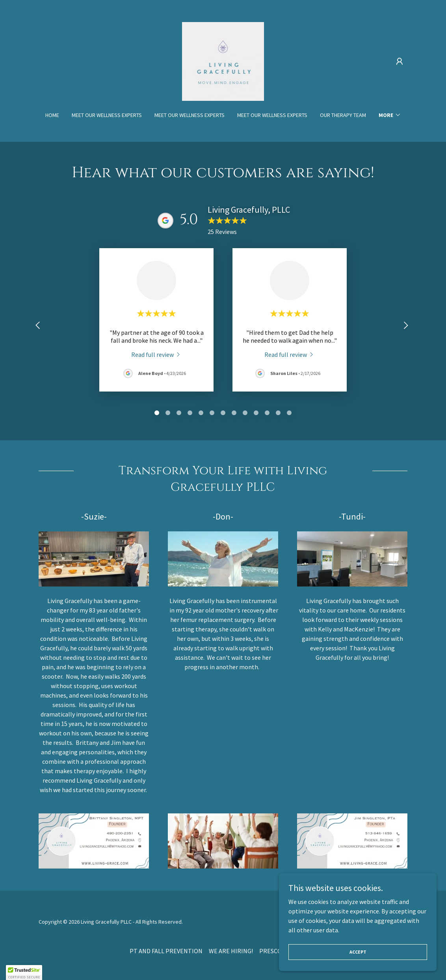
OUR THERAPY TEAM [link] (343, 115)
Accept (358, 952)
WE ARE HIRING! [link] (231, 951)
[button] (400, 61)
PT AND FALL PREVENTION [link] (166, 951)
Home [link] (52, 115)
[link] (223, 61)
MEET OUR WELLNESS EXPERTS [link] (107, 115)
